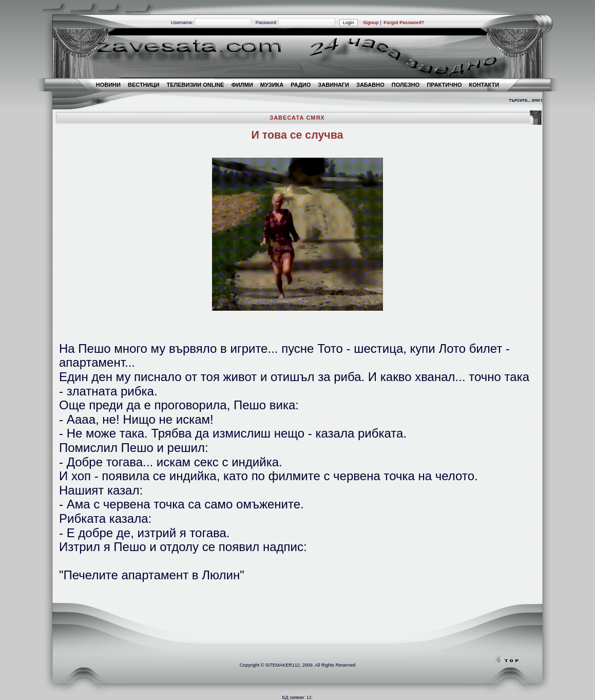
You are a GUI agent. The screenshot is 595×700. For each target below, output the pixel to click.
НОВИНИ (108, 85)
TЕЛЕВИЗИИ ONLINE (195, 85)
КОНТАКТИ (484, 85)
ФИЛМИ (242, 85)
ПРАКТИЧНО (444, 85)
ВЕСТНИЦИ (143, 85)
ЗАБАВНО (370, 85)
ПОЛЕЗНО (406, 85)
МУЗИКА (272, 85)
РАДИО (301, 85)
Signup (371, 23)
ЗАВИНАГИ (333, 85)
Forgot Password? (404, 23)
